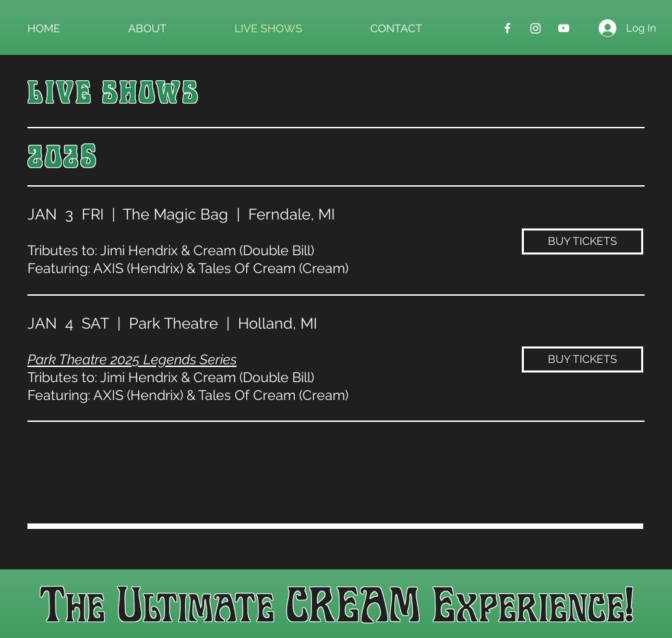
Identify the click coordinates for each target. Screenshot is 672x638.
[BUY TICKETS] (583, 241)
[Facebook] (507, 28)
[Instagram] (536, 28)
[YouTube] (564, 28)
